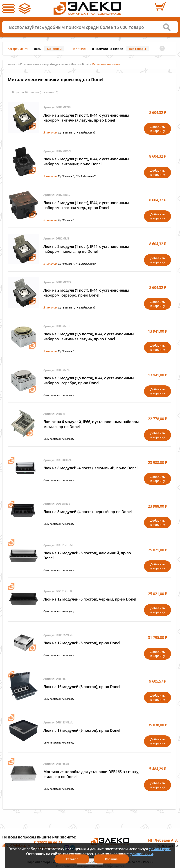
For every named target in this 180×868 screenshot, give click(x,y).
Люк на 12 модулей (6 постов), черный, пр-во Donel (90, 599)
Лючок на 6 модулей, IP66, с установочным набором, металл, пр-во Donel (92, 424)
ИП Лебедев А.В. (163, 840)
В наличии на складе (107, 49)
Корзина (111, 859)
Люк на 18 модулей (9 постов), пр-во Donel (82, 730)
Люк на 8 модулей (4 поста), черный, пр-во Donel (88, 512)
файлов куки (141, 854)
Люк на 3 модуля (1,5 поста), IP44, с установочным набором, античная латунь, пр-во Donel (89, 336)
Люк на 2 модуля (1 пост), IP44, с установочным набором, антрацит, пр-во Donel (86, 161)
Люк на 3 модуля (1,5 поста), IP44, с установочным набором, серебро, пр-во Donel (89, 380)
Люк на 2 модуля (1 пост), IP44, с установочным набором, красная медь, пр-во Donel (86, 205)
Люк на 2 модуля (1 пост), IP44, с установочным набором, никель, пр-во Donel (86, 249)
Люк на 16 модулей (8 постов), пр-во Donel (82, 687)
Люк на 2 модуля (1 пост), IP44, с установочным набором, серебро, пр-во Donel (86, 293)
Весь (37, 49)
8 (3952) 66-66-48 (48, 843)
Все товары (138, 49)
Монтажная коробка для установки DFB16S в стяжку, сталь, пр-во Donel (91, 774)
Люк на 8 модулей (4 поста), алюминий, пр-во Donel (90, 468)
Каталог (13, 64)
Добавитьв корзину (158, 129)
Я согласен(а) (90, 861)
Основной (54, 49)
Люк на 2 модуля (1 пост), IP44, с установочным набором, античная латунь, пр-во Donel (86, 118)
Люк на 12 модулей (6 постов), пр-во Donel (82, 643)
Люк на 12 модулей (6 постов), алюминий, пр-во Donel (87, 555)
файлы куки (160, 849)
